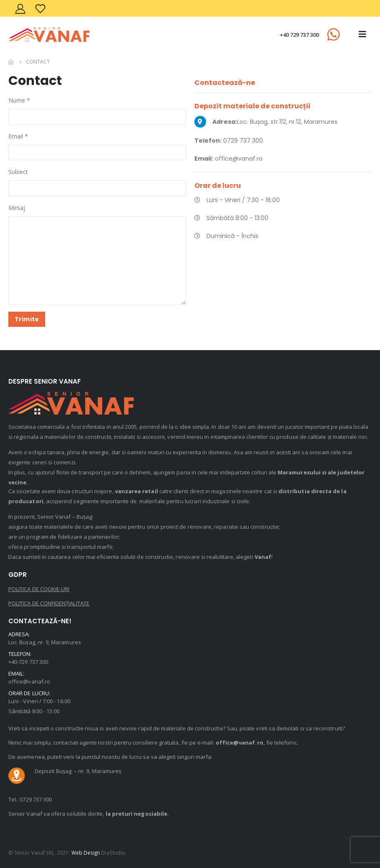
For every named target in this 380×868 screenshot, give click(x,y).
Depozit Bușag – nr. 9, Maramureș (78, 771)
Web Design (86, 853)
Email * (18, 136)
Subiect (18, 172)
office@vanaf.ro (29, 681)
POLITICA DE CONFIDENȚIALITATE (49, 603)
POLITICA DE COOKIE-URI (39, 589)
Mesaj (17, 208)
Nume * (19, 100)
